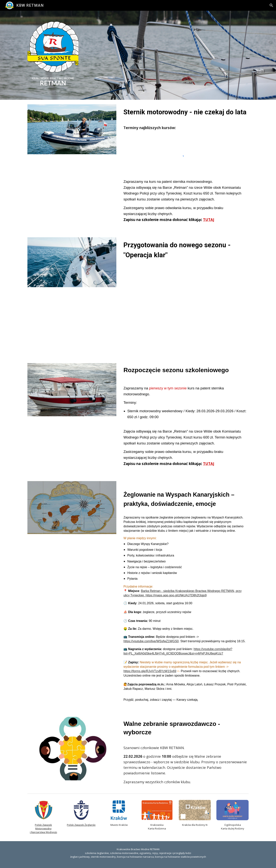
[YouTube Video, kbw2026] (185, 306)
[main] (53, 81)
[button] (271, 5)
